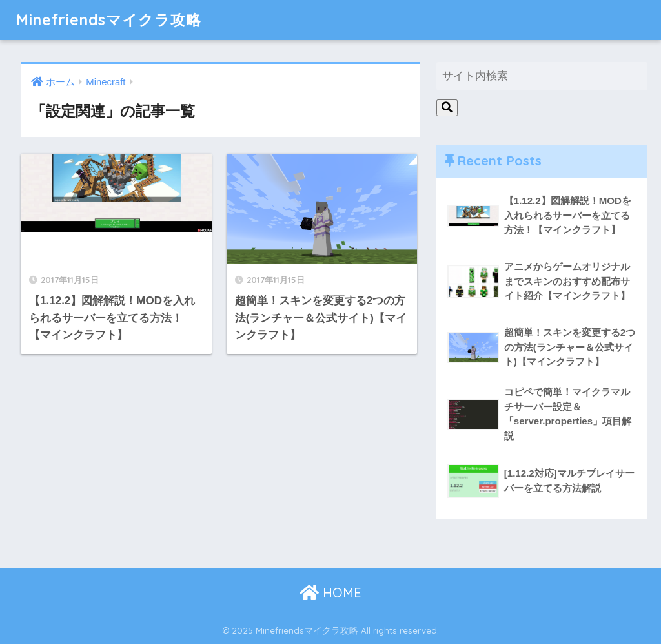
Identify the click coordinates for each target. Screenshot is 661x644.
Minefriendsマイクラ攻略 (109, 20)
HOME (330, 593)
